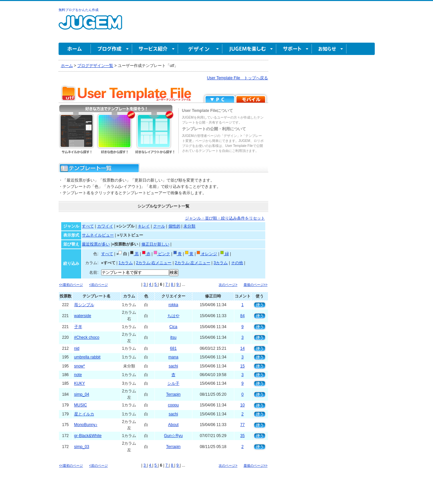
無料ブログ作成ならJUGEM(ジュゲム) (90, 26)
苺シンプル (84, 305)
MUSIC (81, 405)
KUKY (80, 383)
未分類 (189, 226)
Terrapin (173, 394)
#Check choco (87, 337)
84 (242, 316)
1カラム (126, 263)
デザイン (200, 49)
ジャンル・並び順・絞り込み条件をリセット (225, 218)
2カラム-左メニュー (193, 263)
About (173, 425)
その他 (237, 263)
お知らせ (329, 49)
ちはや (173, 316)
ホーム (75, 49)
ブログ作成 (111, 49)
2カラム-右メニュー (154, 263)
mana (173, 357)
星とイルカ (84, 414)
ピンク (162, 254)
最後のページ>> (256, 285)
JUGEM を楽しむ (249, 49)
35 (242, 436)
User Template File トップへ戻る (238, 78)
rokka (173, 305)
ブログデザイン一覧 (95, 66)
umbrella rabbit (87, 357)
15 (242, 366)
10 (242, 405)
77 (242, 425)
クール (159, 226)
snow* (80, 366)
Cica (173, 327)
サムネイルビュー (98, 235)
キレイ (144, 226)
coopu (173, 405)
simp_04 (82, 394)
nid (77, 348)
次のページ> (228, 285)
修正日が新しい (155, 244)
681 (173, 348)
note (78, 375)
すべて (88, 226)
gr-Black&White (88, 436)
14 (242, 348)
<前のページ (99, 285)
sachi (173, 366)
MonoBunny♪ (86, 425)
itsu (173, 337)
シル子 (173, 383)
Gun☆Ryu (173, 436)
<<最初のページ (71, 285)
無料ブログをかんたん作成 (79, 10)
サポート (294, 49)
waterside (83, 316)
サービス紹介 (155, 49)
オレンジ (207, 254)
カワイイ (105, 226)
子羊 (78, 327)
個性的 (174, 226)
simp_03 (82, 447)
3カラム (221, 263)
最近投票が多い (96, 244)
